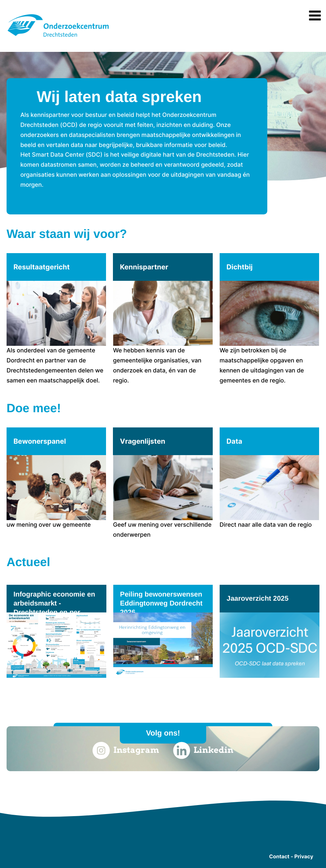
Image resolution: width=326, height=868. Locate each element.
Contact (279, 856)
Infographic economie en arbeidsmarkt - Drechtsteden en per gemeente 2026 (54, 608)
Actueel (28, 562)
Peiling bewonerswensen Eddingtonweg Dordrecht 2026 (161, 603)
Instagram (126, 750)
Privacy (304, 856)
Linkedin (203, 750)
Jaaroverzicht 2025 (257, 599)
